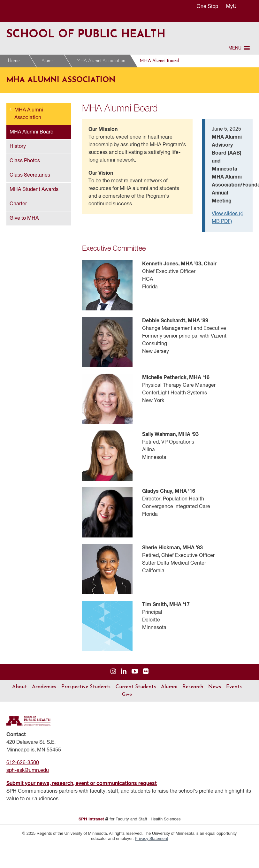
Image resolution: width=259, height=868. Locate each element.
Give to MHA (24, 218)
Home (14, 61)
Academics (44, 687)
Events (234, 687)
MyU (234, 6)
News (215, 687)
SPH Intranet (91, 819)
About (19, 687)
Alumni (48, 61)
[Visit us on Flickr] (146, 672)
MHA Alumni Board (159, 61)
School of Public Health (86, 35)
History (18, 147)
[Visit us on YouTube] (135, 672)
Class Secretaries (30, 175)
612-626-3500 (23, 763)
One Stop (208, 6)
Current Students (136, 687)
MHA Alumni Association (101, 61)
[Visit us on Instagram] (113, 672)
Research (193, 687)
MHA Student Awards (34, 190)
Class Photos (25, 161)
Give (127, 695)
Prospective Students (86, 687)
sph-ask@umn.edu (28, 771)
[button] (235, 48)
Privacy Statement (151, 838)
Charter (18, 204)
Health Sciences (166, 819)
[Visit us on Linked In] (124, 672)
